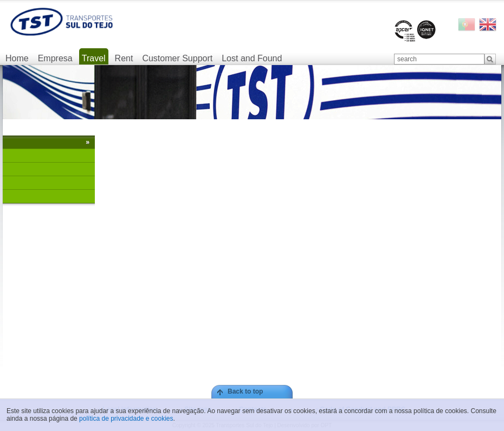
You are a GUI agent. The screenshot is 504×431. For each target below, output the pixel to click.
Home (17, 58)
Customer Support (177, 58)
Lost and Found (252, 58)
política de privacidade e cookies (126, 419)
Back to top (245, 391)
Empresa (55, 58)
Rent (124, 58)
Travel (94, 58)
